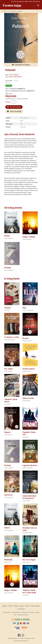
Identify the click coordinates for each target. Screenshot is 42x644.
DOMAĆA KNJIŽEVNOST (15, 77)
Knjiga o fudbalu (29, 237)
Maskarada (8, 560)
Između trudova (29, 369)
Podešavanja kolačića (23, 615)
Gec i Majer (9, 369)
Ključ (24, 308)
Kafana (7, 236)
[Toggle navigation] (38, 5)
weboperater (25, 641)
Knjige (4, 606)
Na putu (26, 338)
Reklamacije (24, 612)
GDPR (15, 615)
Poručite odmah (14, 107)
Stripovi (10, 606)
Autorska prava (7, 612)
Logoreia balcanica (30, 465)
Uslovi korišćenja (16, 612)
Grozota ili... (9, 495)
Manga (16, 606)
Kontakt (37, 612)
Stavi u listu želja (14, 111)
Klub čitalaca (36, 606)
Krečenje (8, 268)
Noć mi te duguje (29, 560)
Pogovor (7, 432)
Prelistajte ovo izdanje (21, 65)
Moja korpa (37, 2)
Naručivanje (31, 612)
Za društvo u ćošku (12, 337)
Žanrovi (20, 11)
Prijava (14, 2)
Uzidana (7, 308)
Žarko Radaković (14, 75)
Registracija (21, 2)
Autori (5, 11)
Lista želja (29, 2)
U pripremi (12, 11)
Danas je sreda (28, 398)
